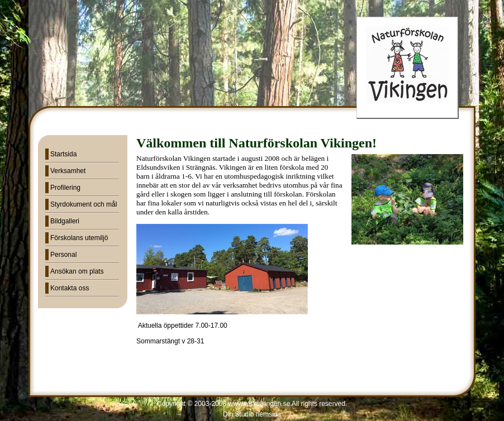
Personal (63, 255)
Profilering (65, 188)
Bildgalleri (65, 221)
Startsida (63, 154)
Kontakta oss (70, 288)
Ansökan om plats (77, 271)
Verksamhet (68, 171)
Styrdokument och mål (84, 204)
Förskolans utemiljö (79, 238)
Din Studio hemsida (252, 414)
